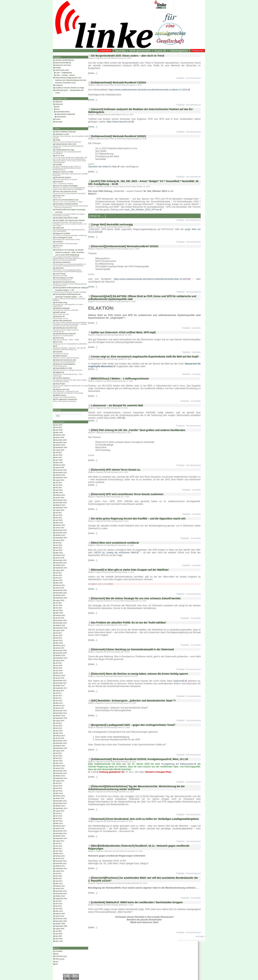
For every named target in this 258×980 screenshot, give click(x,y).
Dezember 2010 (61, 891)
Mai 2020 (58, 608)
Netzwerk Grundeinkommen (65, 282)
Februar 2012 (60, 856)
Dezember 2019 (61, 620)
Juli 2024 (58, 483)
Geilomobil (179, 681)
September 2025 (61, 447)
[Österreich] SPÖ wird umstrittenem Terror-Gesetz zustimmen (127, 494)
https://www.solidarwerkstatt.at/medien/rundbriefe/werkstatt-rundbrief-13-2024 (148, 90)
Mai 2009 (58, 936)
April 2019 (59, 640)
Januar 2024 (60, 498)
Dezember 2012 (61, 831)
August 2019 (60, 630)
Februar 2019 (60, 645)
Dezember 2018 (61, 650)
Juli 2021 (58, 573)
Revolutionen (61, 117)
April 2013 (59, 821)
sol (56, 346)
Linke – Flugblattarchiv (64, 73)
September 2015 (61, 748)
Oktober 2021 (60, 565)
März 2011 (59, 884)
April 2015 (59, 761)
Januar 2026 (60, 437)
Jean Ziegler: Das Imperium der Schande (70, 220)
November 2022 (61, 533)
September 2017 (61, 688)
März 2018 (59, 673)
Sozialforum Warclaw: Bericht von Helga (70, 88)
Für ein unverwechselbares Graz (67, 200)
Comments (61, 956)
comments (196, 328)
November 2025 (61, 442)
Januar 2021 (60, 588)
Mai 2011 (58, 879)
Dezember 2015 (61, 741)
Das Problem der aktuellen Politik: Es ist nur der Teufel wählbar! (129, 623)
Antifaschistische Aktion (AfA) (66, 144)
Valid (60, 959)
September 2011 (61, 868)
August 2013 (60, 811)
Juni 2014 (59, 786)
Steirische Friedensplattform (65, 364)
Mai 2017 (58, 698)
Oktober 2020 (60, 595)
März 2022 (59, 553)
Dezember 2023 (61, 500)
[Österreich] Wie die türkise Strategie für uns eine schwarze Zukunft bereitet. (136, 598)
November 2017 (61, 683)
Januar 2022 (60, 558)
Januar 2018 (60, 678)
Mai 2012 (58, 848)
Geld (58, 107)
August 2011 (60, 871)
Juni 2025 (59, 455)
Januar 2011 (60, 889)
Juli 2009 (58, 931)
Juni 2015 (59, 756)
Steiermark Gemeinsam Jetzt (66, 360)
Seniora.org (59, 338)
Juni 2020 (59, 605)
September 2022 (61, 538)
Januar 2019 (60, 648)
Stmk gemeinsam (140, 51)
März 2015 (59, 763)
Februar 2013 (60, 826)
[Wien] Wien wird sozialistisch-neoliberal (115, 543)
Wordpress (188, 940)
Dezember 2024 (61, 470)
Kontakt (58, 68)
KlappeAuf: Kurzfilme (63, 233)
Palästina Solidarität (62, 308)
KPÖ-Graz (59, 246)
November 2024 (61, 473)
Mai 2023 (58, 518)
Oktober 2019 (60, 625)
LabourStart (59, 268)
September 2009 (61, 926)
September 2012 (61, 838)
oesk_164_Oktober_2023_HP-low (142, 210)
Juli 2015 (58, 753)
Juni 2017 (59, 696)
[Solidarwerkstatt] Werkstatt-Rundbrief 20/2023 (119, 136)
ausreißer (59, 164)
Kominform (59, 242)
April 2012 (59, 851)
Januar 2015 (60, 768)
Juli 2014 (58, 783)
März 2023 (59, 523)
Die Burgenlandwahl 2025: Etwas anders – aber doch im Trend (128, 56)
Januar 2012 (60, 858)
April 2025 (59, 460)
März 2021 (59, 583)
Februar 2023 (60, 525)
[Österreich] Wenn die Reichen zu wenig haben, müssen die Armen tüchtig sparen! (140, 674)
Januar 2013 (60, 828)
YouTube (120, 51)
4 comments (196, 618)
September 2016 (61, 718)
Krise (58, 109)
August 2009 (60, 929)
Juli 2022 (58, 543)
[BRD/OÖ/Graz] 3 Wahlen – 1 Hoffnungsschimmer (120, 379)
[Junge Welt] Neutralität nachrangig (112, 224)
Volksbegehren (179, 51)
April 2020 (59, 610)
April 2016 (59, 731)
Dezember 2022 (61, 530)
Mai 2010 (58, 906)
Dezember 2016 (61, 711)
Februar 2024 (60, 495)
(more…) (93, 73)
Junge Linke (60, 228)
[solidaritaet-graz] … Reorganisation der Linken (69, 91)
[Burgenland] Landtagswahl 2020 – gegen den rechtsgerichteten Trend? (133, 725)
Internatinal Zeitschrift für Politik (66, 218)
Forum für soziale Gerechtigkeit (66, 186)
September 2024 (61, 478)
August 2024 (60, 480)
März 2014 (59, 793)
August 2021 (60, 570)
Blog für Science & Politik (64, 172)
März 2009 (59, 941)
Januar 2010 (60, 916)
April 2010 (59, 909)
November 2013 (61, 803)
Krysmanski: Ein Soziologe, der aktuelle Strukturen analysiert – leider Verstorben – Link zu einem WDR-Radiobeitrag (70, 252)
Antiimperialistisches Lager (65, 150)
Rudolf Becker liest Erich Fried (66, 328)
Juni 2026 (59, 425)
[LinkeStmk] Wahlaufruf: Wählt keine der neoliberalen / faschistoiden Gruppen (137, 902)
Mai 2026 (58, 427)
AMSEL (58, 140)
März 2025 (59, 463)
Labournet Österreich (63, 262)
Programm (59, 85)
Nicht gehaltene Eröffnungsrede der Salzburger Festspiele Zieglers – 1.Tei (69, 296)
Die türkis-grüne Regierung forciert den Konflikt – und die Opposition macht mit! (138, 519)
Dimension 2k (201, 940)
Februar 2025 (60, 465)
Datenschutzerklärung (63, 63)
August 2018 (60, 660)
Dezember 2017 (61, 681)
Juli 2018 (58, 663)
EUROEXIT (59, 182)
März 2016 (59, 733)
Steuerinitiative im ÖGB (64, 368)
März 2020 (59, 613)
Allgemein (59, 102)
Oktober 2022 (60, 535)
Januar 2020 (60, 618)
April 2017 (59, 701)
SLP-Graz (59, 342)
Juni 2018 (59, 666)
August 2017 (60, 691)
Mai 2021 (58, 578)
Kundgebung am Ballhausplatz (178, 764)
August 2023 (60, 510)
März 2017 (59, 703)
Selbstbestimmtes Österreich (65, 334)
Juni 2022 (59, 545)
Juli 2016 (58, 723)
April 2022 (59, 550)
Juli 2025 (58, 453)
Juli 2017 (58, 693)
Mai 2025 (58, 458)
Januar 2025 (60, 468)
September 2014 (61, 778)
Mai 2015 (58, 758)
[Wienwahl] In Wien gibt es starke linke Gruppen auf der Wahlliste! (130, 570)
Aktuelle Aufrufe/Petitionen (65, 60)
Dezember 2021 (61, 560)
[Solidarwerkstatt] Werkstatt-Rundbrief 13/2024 (119, 83)
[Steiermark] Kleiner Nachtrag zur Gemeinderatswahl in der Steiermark (132, 649)
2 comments (196, 401)
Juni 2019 (59, 635)
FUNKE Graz (60, 196)
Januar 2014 (60, 798)
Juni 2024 (59, 485)
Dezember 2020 (61, 590)
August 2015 (60, 751)
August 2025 (60, 450)
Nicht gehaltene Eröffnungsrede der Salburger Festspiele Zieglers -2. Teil (72, 289)
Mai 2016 (58, 728)
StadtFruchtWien (61, 356)
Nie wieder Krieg (61, 303)
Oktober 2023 (60, 505)
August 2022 (60, 540)
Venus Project (60, 384)
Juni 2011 (59, 876)
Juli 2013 (58, 813)
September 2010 (61, 899)
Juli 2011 (58, 873)
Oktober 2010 (60, 896)
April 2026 (59, 430)
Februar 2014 (60, 796)
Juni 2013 (59, 816)
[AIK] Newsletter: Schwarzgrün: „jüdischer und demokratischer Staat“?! (133, 701)
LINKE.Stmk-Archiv (62, 70)
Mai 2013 (58, 818)
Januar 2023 (60, 528)
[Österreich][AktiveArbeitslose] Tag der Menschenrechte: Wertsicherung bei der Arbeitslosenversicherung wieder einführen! (137, 788)
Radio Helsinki (60, 312)
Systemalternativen (63, 112)
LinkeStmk (105, 51)
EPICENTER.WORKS (63, 178)
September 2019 (61, 628)
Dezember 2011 (61, 861)
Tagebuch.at (60, 372)
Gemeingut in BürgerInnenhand (66, 204)
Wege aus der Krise (62, 389)
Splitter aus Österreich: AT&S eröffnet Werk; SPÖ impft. (124, 332)
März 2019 (59, 643)
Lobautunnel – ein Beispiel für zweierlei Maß (117, 405)
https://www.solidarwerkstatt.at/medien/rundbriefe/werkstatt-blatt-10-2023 (151, 279)
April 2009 (59, 939)
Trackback (180, 78)
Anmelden (59, 951)
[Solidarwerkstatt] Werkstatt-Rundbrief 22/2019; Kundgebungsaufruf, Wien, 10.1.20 (140, 759)
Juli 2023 (58, 513)
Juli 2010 (58, 901)
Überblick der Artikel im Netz (103, 167)
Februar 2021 (60, 585)
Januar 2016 (60, 738)
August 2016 (60, 721)
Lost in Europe (60, 274)
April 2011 (59, 881)
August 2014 (60, 781)
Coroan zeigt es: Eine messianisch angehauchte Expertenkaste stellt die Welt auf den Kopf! (145, 357)
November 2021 (61, 563)
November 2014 (61, 773)
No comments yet (193, 78)
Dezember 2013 (61, 801)
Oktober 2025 (60, 445)
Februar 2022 (60, 555)
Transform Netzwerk (62, 378)
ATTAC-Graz (60, 156)
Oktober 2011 (60, 866)
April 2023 (59, 520)
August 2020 (60, 600)
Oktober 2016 (60, 716)
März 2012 (59, 853)
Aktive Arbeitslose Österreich (65, 132)
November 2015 (61, 743)
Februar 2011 (60, 886)
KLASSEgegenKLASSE (64, 238)
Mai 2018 (58, 668)
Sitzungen (59, 122)
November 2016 (61, 713)
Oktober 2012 (60, 836)
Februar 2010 (60, 914)
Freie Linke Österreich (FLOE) (66, 192)
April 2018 (59, 671)
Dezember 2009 (61, 919)
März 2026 (59, 432)
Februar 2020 (60, 615)
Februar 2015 (60, 766)
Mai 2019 (58, 638)
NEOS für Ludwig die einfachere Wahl (115, 552)
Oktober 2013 (60, 806)
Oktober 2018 (60, 655)
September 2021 (61, 568)
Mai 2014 (58, 788)
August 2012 (60, 841)
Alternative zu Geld (62, 134)
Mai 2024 (58, 488)
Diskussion (59, 104)
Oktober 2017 (60, 686)
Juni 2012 (59, 846)
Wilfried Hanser (61, 395)
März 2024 (59, 493)
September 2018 (61, 658)
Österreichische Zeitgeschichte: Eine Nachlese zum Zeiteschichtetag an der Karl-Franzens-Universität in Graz (71, 80)
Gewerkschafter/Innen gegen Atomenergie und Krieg (70, 211)
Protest (58, 119)
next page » (200, 936)
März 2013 (59, 823)
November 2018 (61, 653)
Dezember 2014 (61, 771)
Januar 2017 (60, 708)
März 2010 (59, 911)
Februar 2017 (60, 706)
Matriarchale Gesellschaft (66, 114)
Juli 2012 (58, 843)
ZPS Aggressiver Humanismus (66, 399)
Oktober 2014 (60, 776)
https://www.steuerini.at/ (119, 122)
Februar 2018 (60, 676)
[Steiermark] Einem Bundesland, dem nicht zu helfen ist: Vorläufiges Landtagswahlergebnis (145, 819)
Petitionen (198, 51)
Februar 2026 (60, 435)
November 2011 (61, 863)
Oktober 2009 (60, 924)
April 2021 (59, 580)
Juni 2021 (59, 575)
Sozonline (59, 352)
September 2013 (61, 808)
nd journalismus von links (64, 278)
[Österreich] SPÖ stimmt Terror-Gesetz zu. (116, 470)
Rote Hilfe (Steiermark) (63, 321)
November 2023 (61, 503)
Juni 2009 (59, 934)
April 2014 (59, 791)
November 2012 (61, 833)
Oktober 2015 (60, 746)
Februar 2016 (60, 736)
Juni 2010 (59, 904)
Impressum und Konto (63, 65)
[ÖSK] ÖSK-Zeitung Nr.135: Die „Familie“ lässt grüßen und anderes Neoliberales (138, 430)
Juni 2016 (59, 726)
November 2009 (61, 921)
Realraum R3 (60, 316)
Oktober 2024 (60, 475)
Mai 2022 (58, 548)
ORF (119, 418)
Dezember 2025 (61, 440)
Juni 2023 (59, 515)
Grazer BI (160, 51)
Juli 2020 (58, 603)
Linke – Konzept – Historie (65, 75)
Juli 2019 (58, 633)
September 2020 (61, 598)
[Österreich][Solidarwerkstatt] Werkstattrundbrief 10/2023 (125, 246)
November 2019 (61, 623)
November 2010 (61, 894)
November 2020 (61, 593)
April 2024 (59, 490)
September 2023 (61, 508)
